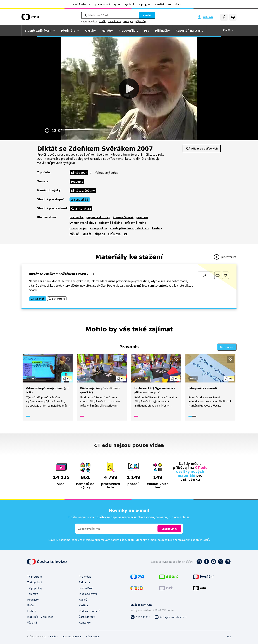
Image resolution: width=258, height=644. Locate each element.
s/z (126, 234)
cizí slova (114, 234)
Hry (147, 31)
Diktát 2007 (79, 173)
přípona (100, 234)
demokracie (114, 21)
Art (169, 4)
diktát (87, 234)
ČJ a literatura (81, 208)
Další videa (227, 347)
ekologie (128, 21)
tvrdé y (157, 228)
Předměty (68, 31)
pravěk (102, 21)
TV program (144, 4)
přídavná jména (136, 223)
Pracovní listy (129, 31)
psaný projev (78, 228)
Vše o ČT (180, 4)
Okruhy (90, 31)
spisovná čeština (111, 223)
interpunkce (99, 228)
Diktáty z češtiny (83, 191)
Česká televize (82, 4)
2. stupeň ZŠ (80, 199)
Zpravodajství (102, 4)
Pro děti (159, 4)
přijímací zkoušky (98, 217)
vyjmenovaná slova (83, 223)
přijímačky (141, 21)
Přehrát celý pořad (106, 173)
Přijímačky (163, 31)
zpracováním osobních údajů (192, 540)
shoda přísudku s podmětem (130, 228)
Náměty (107, 31)
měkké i (75, 234)
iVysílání (129, 4)
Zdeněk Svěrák (123, 217)
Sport (117, 4)
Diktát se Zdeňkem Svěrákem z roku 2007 (62, 274)
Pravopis (77, 182)
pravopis (142, 217)
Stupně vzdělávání (38, 31)
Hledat (147, 15)
